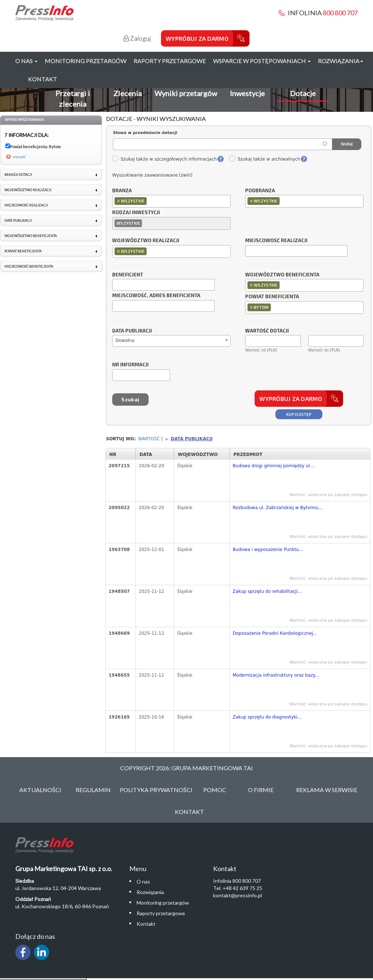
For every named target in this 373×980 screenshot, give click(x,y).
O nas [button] (26, 61)
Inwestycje (247, 93)
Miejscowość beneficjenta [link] (29, 266)
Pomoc (215, 790)
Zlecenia (127, 93)
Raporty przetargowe (170, 61)
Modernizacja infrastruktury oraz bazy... (276, 675)
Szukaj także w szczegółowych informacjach (164, 159)
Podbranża (260, 191)
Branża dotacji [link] (18, 175)
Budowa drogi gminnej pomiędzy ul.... (274, 466)
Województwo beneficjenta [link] (31, 236)
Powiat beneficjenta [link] (23, 251)
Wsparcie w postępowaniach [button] (262, 61)
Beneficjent (128, 275)
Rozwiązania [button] (341, 61)
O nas (143, 881)
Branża (122, 191)
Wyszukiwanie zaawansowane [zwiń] (152, 175)
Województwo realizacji (146, 241)
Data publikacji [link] (18, 221)
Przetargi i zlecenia (73, 99)
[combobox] (171, 201)
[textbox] (150, 201)
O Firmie (261, 790)
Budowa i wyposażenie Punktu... (268, 550)
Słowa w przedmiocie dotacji (145, 133)
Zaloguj (137, 38)
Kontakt (43, 79)
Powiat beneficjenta (272, 297)
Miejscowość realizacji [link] (26, 205)
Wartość (149, 439)
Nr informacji (130, 365)
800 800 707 (340, 13)
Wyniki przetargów (186, 93)
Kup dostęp (299, 414)
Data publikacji (132, 331)
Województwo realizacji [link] (28, 190)
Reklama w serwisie (327, 790)
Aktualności (40, 790)
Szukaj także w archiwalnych (264, 159)
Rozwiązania (150, 892)
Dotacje (303, 93)
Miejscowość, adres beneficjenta (156, 296)
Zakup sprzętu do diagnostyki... (267, 717)
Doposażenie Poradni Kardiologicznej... (275, 633)
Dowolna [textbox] (125, 341)
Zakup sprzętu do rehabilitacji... (267, 591)
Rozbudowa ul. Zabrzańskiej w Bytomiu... (278, 508)
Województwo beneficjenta (282, 275)
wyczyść (19, 157)
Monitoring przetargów (86, 61)
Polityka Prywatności (156, 790)
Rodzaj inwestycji (136, 213)
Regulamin (93, 790)
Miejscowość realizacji (276, 241)
